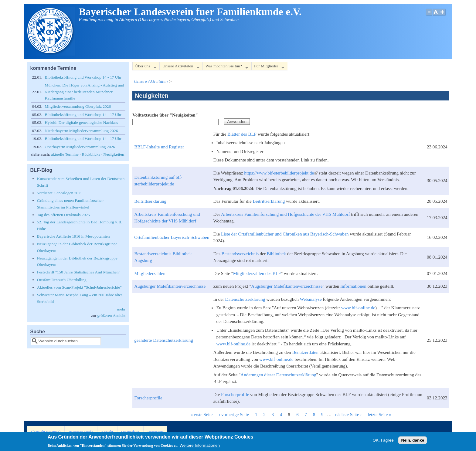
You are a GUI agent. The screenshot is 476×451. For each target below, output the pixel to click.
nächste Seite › (348, 415)
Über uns (144, 67)
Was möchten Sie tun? (225, 67)
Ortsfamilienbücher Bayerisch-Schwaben (172, 237)
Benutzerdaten (305, 352)
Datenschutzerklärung (245, 299)
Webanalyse (311, 299)
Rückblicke (91, 154)
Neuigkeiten (114, 154)
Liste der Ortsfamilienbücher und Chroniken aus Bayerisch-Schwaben (285, 234)
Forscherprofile (148, 398)
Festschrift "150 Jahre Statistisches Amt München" (79, 272)
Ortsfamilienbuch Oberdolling (62, 280)
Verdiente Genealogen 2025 (60, 193)
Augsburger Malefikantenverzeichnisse (170, 286)
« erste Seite (201, 415)
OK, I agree (383, 441)
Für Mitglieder (268, 67)
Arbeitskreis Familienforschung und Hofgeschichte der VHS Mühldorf (286, 214)
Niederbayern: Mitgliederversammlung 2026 (81, 131)
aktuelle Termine (65, 154)
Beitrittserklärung (150, 201)
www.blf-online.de (358, 308)
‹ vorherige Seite (234, 415)
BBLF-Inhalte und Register (159, 147)
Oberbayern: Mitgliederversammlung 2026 (80, 147)
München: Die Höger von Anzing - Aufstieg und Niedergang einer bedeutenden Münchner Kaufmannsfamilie (84, 92)
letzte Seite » (379, 415)
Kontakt (107, 432)
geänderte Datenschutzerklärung (164, 340)
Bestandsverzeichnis (240, 254)
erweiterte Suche (81, 432)
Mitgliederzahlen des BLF (257, 273)
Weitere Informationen (200, 447)
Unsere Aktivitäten (180, 67)
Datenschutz (130, 432)
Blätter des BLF (242, 134)
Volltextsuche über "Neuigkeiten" (165, 115)
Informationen (353, 286)
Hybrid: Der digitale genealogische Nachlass (81, 122)
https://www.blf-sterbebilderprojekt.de (281, 173)
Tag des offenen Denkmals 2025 (63, 215)
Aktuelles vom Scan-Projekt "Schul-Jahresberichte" (79, 287)
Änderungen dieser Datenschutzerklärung (278, 375)
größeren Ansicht (112, 315)
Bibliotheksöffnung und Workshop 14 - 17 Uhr (83, 77)
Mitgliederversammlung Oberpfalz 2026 (78, 106)
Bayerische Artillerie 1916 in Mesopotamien (73, 236)
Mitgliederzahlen (150, 273)
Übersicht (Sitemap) (46, 432)
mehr (121, 309)
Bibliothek (276, 254)
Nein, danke (413, 441)
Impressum (155, 432)
